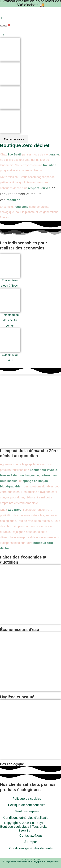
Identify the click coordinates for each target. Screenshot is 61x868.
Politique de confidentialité (27, 805)
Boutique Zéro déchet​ (25, 145)
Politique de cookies (27, 799)
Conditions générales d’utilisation (27, 818)
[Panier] (5, 25)
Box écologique (12, 764)
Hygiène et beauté (17, 697)
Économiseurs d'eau (20, 630)
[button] (1, 18)
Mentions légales (27, 811)
